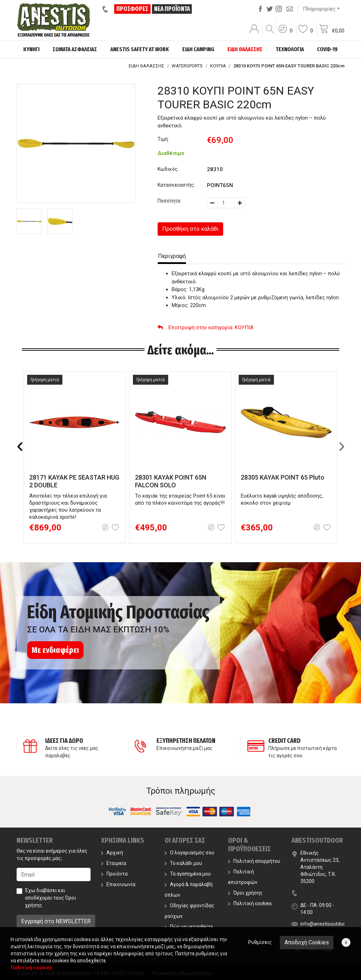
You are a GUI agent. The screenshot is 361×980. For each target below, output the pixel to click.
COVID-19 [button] (327, 49)
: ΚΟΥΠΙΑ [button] (206, 327)
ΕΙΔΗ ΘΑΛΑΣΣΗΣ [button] (245, 49)
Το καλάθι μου (183, 863)
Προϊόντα (114, 874)
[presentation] (20, 445)
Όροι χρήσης (245, 893)
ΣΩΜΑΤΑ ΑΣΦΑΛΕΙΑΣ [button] (75, 49)
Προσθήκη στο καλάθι (190, 229)
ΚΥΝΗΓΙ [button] (31, 49)
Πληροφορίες (319, 9)
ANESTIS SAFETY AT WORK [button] (140, 49)
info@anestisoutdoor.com (329, 924)
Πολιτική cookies (250, 903)
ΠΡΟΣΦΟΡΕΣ (133, 9)
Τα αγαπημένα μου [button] (188, 874)
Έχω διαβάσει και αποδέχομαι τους (51, 898)
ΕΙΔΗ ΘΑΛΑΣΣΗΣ (146, 66)
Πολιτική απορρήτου (254, 861)
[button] (285, 34)
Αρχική (112, 853)
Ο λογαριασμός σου (189, 853)
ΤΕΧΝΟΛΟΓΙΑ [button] (290, 49)
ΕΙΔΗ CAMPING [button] (198, 49)
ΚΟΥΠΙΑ (218, 66)
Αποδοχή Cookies (307, 942)
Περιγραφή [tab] (172, 256)
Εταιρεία (114, 863)
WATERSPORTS (187, 66)
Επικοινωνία (118, 884)
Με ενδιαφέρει (55, 650)
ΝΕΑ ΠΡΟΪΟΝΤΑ (172, 9)
